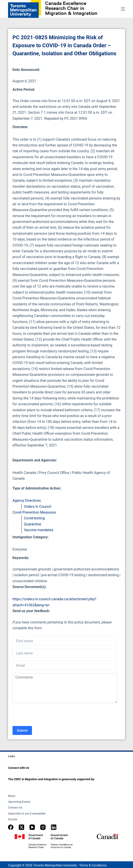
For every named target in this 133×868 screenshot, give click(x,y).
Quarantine (33, 524)
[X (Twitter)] (21, 827)
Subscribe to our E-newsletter (27, 813)
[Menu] (123, 9)
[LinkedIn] (54, 827)
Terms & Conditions (93, 865)
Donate (13, 819)
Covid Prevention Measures (34, 512)
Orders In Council (38, 507)
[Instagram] (43, 827)
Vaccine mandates (39, 530)
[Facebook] (11, 827)
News (12, 796)
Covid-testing (34, 518)
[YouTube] (32, 827)
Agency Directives (27, 501)
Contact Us (15, 807)
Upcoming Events (19, 802)
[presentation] (46, 715)
